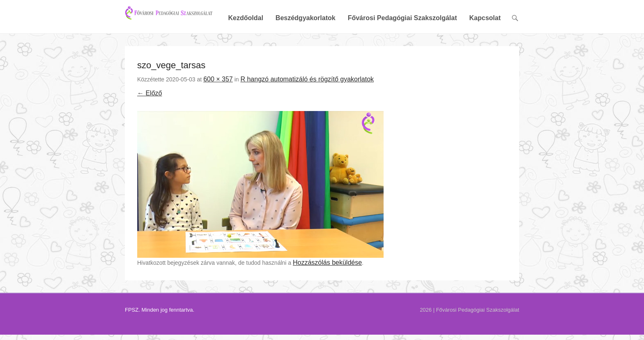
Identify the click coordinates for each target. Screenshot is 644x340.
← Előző (149, 121)
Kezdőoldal (245, 46)
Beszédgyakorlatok (306, 46)
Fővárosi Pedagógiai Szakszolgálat (402, 46)
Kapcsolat (485, 46)
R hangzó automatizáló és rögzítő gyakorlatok (307, 107)
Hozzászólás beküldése (327, 291)
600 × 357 (218, 107)
